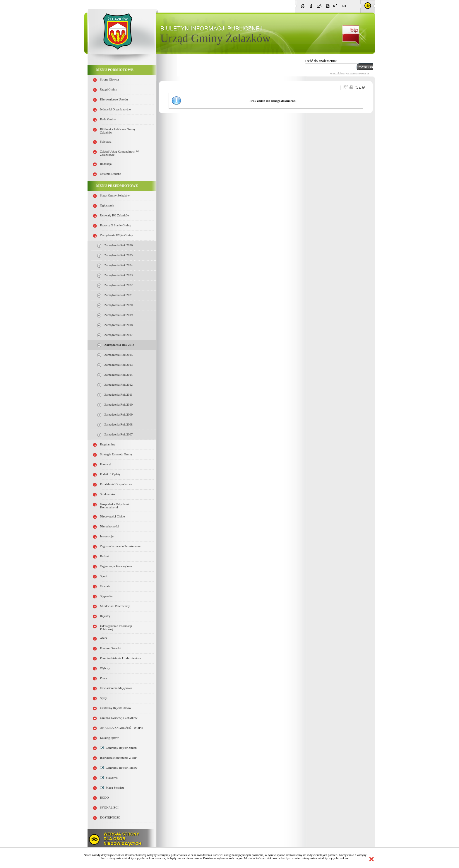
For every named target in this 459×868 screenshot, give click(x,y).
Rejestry (105, 616)
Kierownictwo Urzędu (114, 99)
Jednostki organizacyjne (115, 109)
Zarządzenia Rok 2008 (119, 424)
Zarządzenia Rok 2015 (119, 355)
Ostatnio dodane (111, 174)
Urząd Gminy (109, 89)
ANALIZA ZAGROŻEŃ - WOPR (121, 728)
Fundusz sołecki (111, 648)
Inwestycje (107, 536)
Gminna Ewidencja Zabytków (119, 718)
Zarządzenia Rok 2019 (119, 315)
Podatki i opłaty (110, 474)
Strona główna (109, 80)
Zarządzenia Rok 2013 (119, 365)
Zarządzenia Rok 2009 (119, 415)
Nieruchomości (110, 526)
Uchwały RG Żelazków (115, 215)
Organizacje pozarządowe (116, 566)
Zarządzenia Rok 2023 (119, 275)
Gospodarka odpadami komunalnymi (115, 506)
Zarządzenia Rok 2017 (119, 335)
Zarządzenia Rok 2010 (119, 405)
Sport (103, 576)
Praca (104, 678)
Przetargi (106, 464)
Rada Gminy (108, 119)
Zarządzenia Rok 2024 (119, 265)
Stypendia (106, 596)
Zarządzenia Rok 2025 (119, 255)
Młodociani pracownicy (115, 606)
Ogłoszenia (107, 205)
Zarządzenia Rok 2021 (119, 295)
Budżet (105, 556)
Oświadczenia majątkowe (116, 688)
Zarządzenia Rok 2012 (119, 385)
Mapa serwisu (112, 788)
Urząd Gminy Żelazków (216, 38)
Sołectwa (106, 142)
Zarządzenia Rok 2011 (119, 395)
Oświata (105, 586)
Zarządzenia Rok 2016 (119, 345)
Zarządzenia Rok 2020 (119, 305)
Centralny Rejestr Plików (119, 768)
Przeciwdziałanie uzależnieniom (121, 658)
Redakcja (106, 164)
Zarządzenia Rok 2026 (119, 245)
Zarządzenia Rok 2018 (119, 325)
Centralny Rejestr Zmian (118, 748)
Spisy (104, 698)
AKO (103, 638)
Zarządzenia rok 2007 (119, 434)
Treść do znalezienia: (321, 61)
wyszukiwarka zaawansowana (350, 73)
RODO (105, 798)
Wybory (105, 668)
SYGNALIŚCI (109, 808)
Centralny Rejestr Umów (116, 708)
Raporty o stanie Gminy (116, 225)
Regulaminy (108, 444)
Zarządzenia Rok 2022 (119, 285)
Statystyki (109, 778)
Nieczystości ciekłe (113, 516)
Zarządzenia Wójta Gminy (117, 235)
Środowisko (108, 494)
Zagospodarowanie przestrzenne (120, 546)
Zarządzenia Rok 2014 (119, 375)
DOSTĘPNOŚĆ (110, 817)
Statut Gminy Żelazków (115, 195)
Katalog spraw (109, 738)
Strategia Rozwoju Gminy (116, 454)
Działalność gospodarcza (116, 484)
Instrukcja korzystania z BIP (118, 758)
